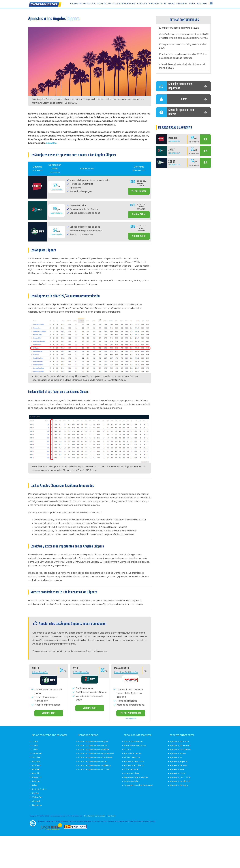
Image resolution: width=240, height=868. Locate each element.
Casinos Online (131, 773)
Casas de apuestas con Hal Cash (94, 769)
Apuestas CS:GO (178, 773)
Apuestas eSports (179, 761)
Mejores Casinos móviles (136, 777)
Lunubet (36, 781)
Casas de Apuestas (83, 3)
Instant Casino (39, 789)
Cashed (36, 801)
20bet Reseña (40, 672)
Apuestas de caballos (180, 750)
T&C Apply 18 (131, 718)
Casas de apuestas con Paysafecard (96, 754)
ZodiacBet (37, 754)
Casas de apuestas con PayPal (93, 742)
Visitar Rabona (139, 191)
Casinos (182, 3)
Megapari (37, 777)
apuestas (51, 143)
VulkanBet (37, 797)
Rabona (36, 761)
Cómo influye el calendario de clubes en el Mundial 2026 (182, 66)
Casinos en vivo (132, 781)
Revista (202, 3)
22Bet (35, 746)
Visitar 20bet (139, 236)
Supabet (36, 757)
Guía (192, 3)
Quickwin (37, 765)
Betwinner (37, 805)
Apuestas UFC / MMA (180, 777)
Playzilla (36, 773)
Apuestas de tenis (179, 765)
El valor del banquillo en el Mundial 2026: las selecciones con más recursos (183, 56)
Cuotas (142, 3)
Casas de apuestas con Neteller (94, 750)
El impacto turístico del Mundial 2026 (179, 28)
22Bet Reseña (81, 672)
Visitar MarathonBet (131, 713)
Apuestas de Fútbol (179, 742)
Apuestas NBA (177, 769)
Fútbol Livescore (132, 757)
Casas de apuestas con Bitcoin (93, 746)
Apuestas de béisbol (180, 781)
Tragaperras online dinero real (139, 785)
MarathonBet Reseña (126, 672)
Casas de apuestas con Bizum (93, 761)
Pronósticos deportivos (135, 746)
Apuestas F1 (176, 757)
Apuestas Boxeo (178, 754)
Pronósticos (158, 3)
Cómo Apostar (131, 769)
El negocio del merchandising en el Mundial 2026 (183, 46)
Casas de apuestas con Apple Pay (95, 765)
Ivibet (35, 785)
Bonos (101, 3)
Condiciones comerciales (95, 816)
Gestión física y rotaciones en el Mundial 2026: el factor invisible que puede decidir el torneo (184, 36)
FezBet (36, 793)
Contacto (112, 816)
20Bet (35, 750)
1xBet (35, 742)
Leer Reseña (57, 190)
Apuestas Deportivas (121, 3)
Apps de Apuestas (133, 754)
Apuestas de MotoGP (180, 746)
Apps (171, 3)
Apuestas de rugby (179, 785)
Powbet (36, 769)
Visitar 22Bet (139, 215)
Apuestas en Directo (134, 765)
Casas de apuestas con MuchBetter (96, 757)
